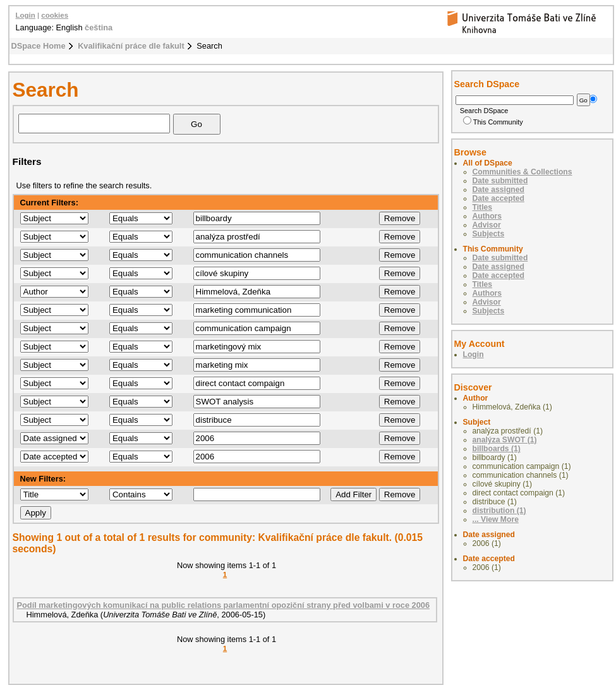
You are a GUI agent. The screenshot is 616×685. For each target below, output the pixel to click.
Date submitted (500, 181)
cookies (55, 15)
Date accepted (498, 198)
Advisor (487, 225)
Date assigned (498, 190)
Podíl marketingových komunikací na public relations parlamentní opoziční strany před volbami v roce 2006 (224, 605)
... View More (496, 519)
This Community (493, 122)
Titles (483, 207)
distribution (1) (499, 511)
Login (26, 15)
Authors (487, 216)
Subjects (489, 234)
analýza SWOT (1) (505, 440)
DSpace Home (39, 46)
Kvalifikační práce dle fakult (131, 46)
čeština (99, 27)
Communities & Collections (522, 172)
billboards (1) (497, 449)
